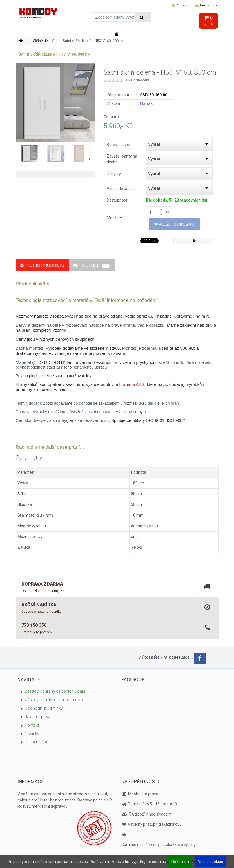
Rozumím (180, 862)
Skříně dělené (44, 41)
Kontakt (32, 725)
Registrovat (207, 5)
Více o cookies (210, 862)
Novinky (32, 734)
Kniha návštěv (38, 742)
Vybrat (154, 144)
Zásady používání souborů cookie (56, 700)
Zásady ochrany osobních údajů (55, 691)
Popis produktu (42, 265)
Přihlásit (180, 5)
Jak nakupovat (38, 717)
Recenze (91, 265)
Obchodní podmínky (44, 708)
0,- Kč (208, 21)
